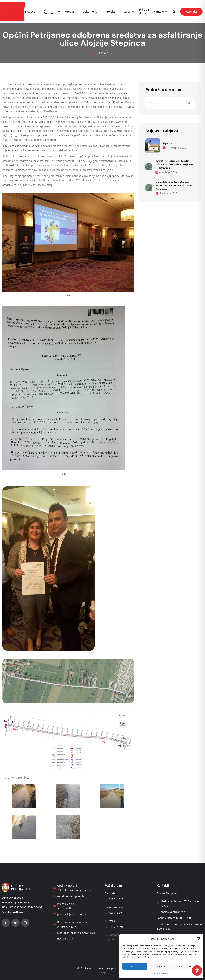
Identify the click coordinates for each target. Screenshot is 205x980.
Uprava (70, 12)
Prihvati (135, 966)
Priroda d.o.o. (144, 12)
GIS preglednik (114, 935)
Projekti (111, 12)
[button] (199, 939)
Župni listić (168, 143)
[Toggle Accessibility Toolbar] (197, 970)
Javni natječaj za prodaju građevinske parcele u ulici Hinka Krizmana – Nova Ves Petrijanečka (174, 186)
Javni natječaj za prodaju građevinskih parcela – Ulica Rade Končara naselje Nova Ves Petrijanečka (174, 164)
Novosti (30, 12)
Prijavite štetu (113, 939)
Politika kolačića (161, 974)
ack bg (103, 973)
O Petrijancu (50, 12)
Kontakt (159, 12)
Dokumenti (90, 12)
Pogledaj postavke (188, 966)
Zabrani (161, 966)
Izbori (127, 12)
